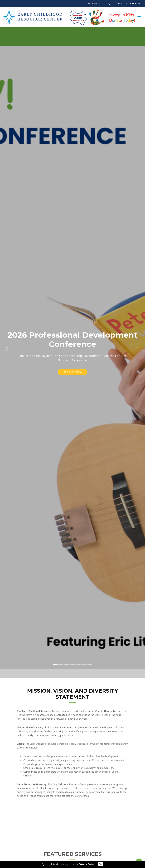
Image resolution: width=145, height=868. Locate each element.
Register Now (72, 360)
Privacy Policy (87, 864)
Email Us (96, 3)
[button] (7, 336)
